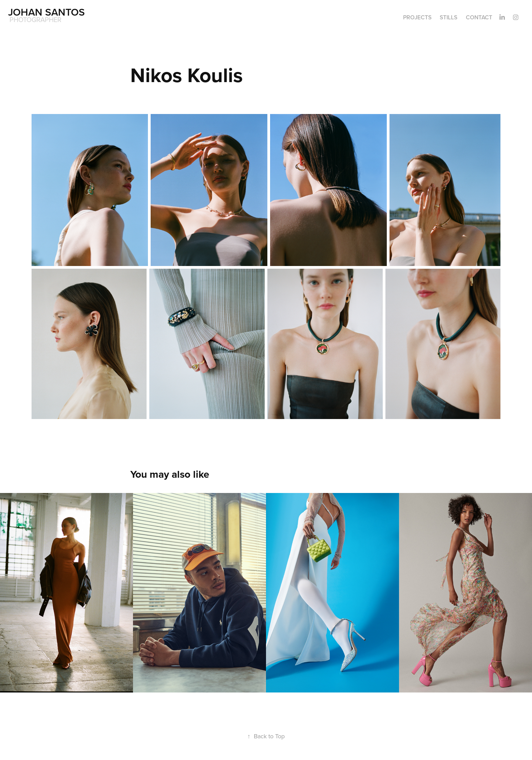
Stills (449, 17)
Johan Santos (46, 12)
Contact (479, 17)
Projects (417, 17)
